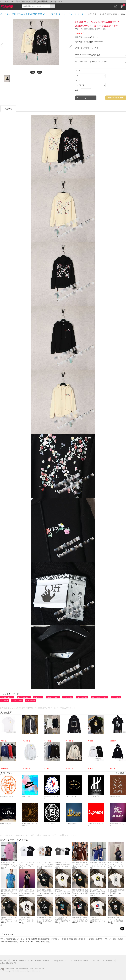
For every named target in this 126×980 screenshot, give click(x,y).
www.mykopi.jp (24, 971)
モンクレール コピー (7, 697)
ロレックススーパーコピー (100, 697)
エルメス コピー (17, 701)
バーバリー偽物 (31, 701)
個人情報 (109, 961)
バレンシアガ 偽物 (82, 697)
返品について (97, 961)
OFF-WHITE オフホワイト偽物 (95, 29)
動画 (40, 72)
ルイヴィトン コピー (24, 697)
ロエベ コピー (38, 697)
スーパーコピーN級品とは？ (21, 961)
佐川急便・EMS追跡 (42, 961)
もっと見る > (121, 773)
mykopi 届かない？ (60, 961)
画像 (33, 72)
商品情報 (8, 109)
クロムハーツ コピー (53, 697)
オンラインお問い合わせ (80, 961)
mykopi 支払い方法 (7, 963)
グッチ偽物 (5, 701)
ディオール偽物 (68, 697)
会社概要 (4, 961)
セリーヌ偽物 (116, 697)
